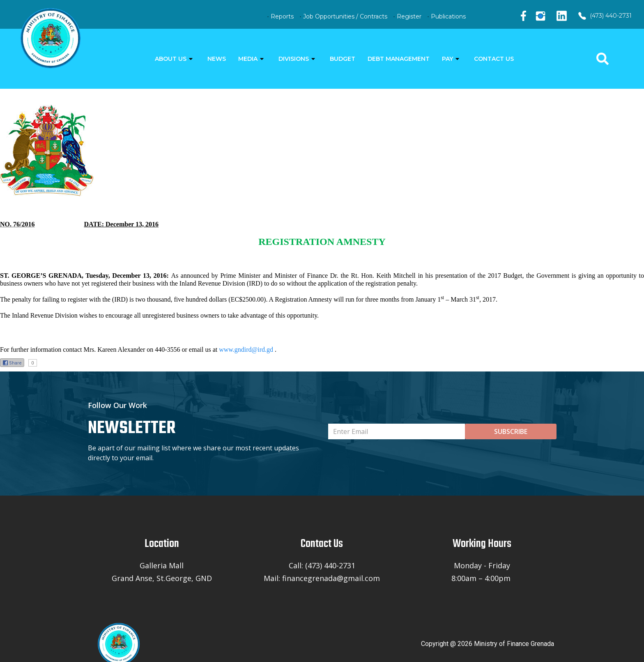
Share (12, 363)
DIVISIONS (294, 59)
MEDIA (248, 59)
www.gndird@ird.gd (246, 349)
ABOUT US (171, 59)
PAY (447, 59)
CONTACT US (494, 59)
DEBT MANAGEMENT (399, 59)
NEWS (217, 59)
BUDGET (343, 59)
